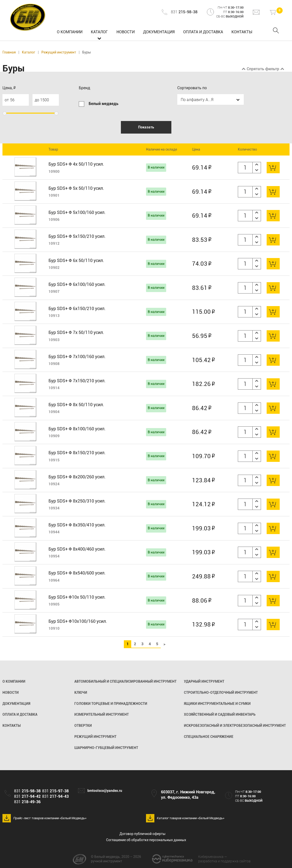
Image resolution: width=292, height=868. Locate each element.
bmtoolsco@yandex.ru (105, 791)
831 (184, 12)
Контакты (242, 32)
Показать (146, 127)
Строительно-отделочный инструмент (221, 693)
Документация (159, 32)
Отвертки (83, 726)
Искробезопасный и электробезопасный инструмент (235, 726)
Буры (87, 52)
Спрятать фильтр (263, 69)
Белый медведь (28, 17)
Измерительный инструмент (102, 714)
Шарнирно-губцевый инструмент (106, 748)
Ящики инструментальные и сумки (217, 704)
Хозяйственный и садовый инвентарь (220, 714)
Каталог (99, 32)
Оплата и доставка (203, 32)
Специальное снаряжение (209, 737)
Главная (9, 52)
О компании (70, 32)
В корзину (273, 168)
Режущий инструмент (59, 52)
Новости (126, 32)
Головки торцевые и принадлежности (111, 704)
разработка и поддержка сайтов (224, 859)
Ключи (81, 693)
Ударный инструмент (204, 681)
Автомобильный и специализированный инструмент (125, 681)
